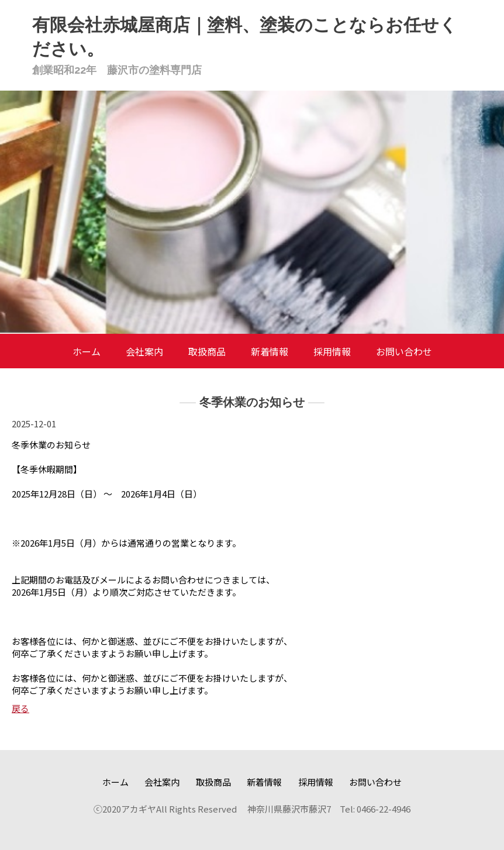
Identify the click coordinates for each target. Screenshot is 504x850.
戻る (20, 708)
